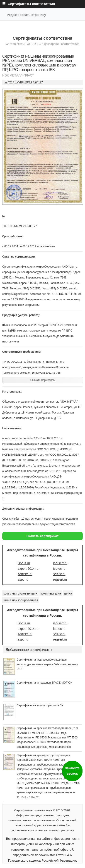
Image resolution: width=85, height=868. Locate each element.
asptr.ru (23, 580)
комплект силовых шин (20, 593)
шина (68, 593)
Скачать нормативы (43, 380)
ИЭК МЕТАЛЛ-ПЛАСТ (18, 75)
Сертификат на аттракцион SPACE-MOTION (44, 683)
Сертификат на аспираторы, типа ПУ (40, 705)
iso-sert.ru (60, 563)
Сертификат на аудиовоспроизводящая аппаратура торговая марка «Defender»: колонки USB (47, 664)
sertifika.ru (25, 574)
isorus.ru (24, 563)
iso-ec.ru (59, 569)
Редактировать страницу (26, 15)
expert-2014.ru (28, 569)
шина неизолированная (21, 600)
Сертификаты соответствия (43, 38)
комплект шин (51, 593)
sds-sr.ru (59, 574)
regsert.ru (60, 580)
